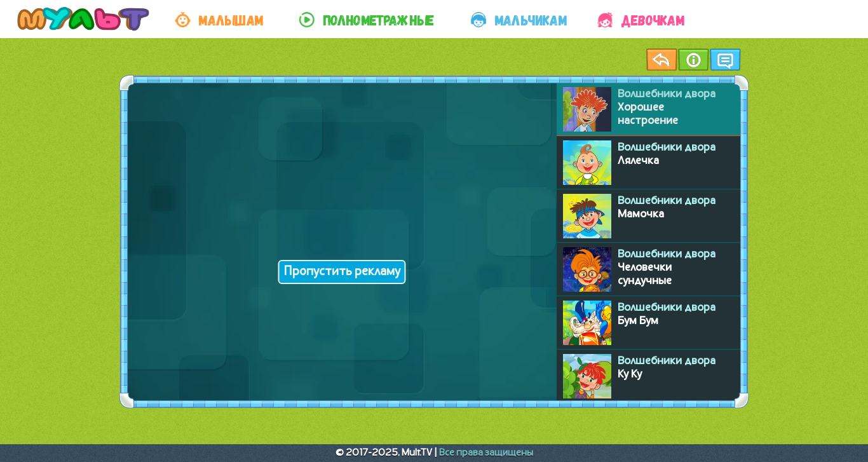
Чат (725, 59)
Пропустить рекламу (342, 272)
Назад (661, 59)
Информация (693, 59)
